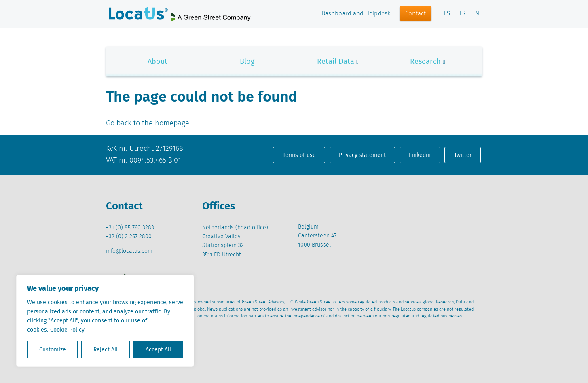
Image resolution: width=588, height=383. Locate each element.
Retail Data (336, 61)
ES (447, 14)
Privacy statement (362, 155)
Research (425, 61)
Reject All (106, 349)
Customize (53, 349)
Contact (416, 14)
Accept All (158, 349)
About (158, 61)
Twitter (463, 155)
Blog (247, 61)
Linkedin (420, 155)
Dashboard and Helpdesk (356, 14)
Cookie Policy (67, 330)
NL (479, 14)
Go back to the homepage (148, 123)
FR (463, 14)
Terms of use (299, 155)
